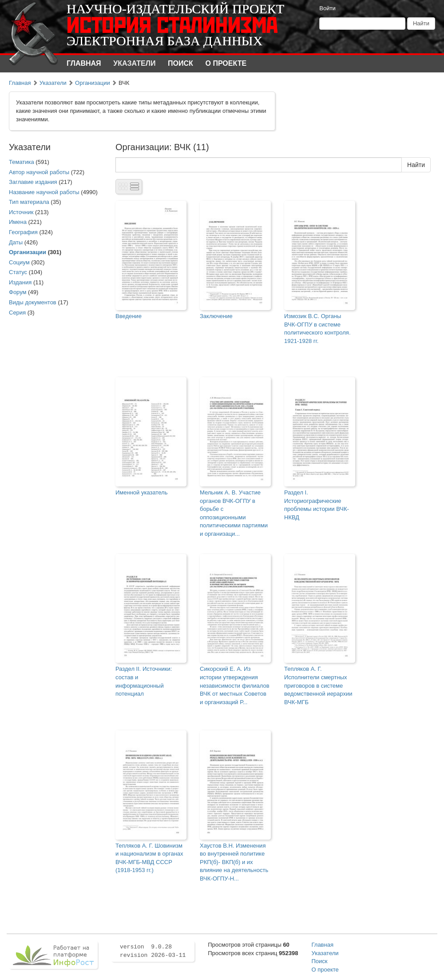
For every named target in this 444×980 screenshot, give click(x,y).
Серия (17, 313)
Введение (129, 316)
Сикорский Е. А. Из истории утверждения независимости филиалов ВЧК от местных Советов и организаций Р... (235, 685)
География (23, 232)
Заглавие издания (33, 182)
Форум (18, 292)
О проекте (226, 63)
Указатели (134, 63)
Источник (21, 212)
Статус (18, 272)
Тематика (22, 162)
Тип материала (29, 202)
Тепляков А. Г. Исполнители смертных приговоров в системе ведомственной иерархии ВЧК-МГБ (318, 685)
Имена (18, 222)
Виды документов (33, 302)
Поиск (180, 63)
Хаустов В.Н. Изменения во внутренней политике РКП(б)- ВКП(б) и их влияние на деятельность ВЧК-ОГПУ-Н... (234, 862)
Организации (93, 83)
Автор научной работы (39, 172)
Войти (327, 8)
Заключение (216, 316)
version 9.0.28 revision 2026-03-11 (153, 951)
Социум (19, 262)
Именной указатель (141, 492)
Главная (84, 63)
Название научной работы (44, 192)
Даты (16, 242)
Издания (20, 282)
